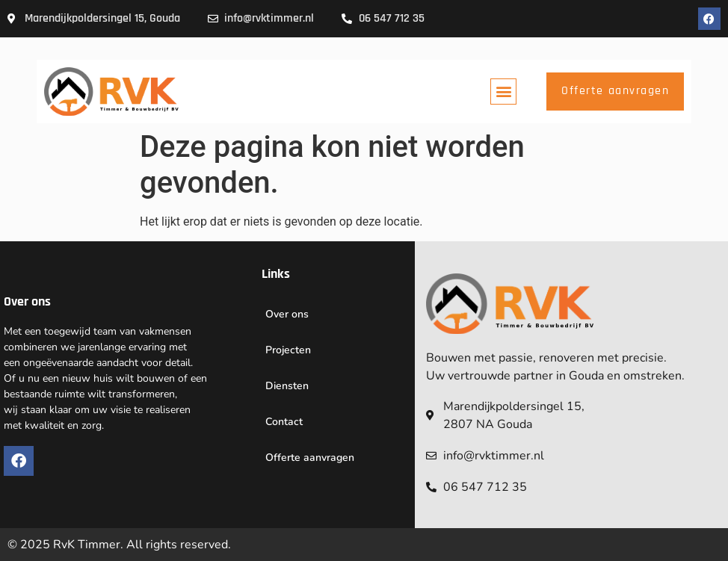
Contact (284, 422)
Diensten (287, 386)
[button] (503, 92)
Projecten (288, 350)
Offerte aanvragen (310, 458)
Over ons (287, 314)
